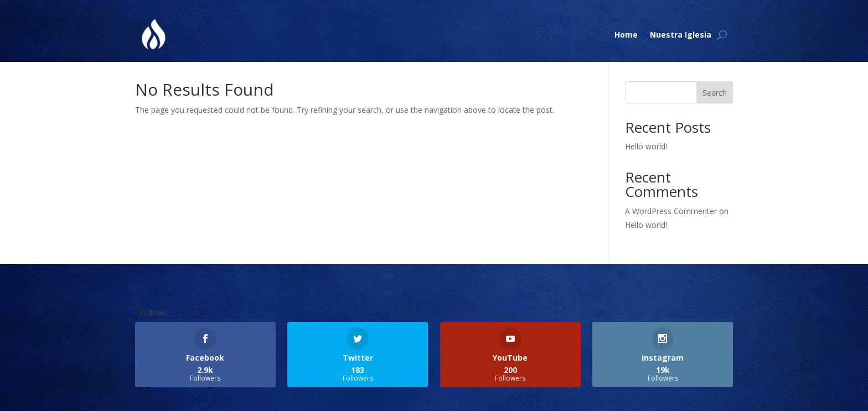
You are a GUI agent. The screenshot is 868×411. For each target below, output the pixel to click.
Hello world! (646, 146)
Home (626, 35)
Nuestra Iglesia (681, 35)
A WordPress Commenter (671, 211)
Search (715, 93)
